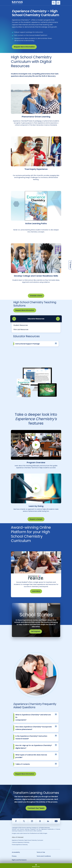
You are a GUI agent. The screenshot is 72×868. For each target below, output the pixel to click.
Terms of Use (41, 852)
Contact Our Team (36, 808)
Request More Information (24, 47)
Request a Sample (36, 519)
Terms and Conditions (44, 856)
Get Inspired (36, 631)
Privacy (14, 856)
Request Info (36, 866)
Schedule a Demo (36, 296)
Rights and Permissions (19, 860)
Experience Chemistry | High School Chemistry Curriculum (27, 840)
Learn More (36, 591)
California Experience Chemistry (21, 842)
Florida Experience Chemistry (20, 845)
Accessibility (16, 852)
